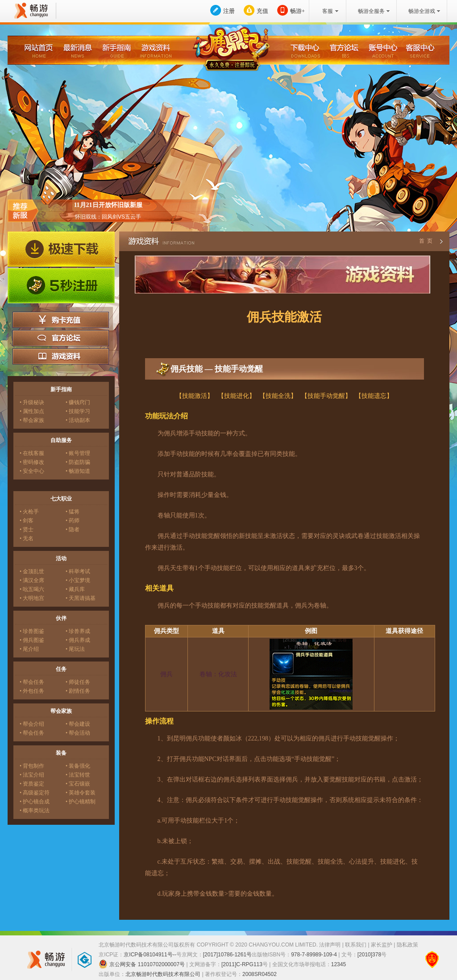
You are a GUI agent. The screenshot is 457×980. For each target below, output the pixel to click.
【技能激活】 (195, 396)
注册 (229, 11)
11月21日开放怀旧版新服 (108, 205)
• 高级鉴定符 (35, 793)
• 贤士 (27, 529)
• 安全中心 (32, 471)
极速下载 (61, 249)
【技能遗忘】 (374, 396)
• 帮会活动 (78, 733)
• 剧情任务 (78, 691)
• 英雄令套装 (81, 793)
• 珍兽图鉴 (32, 631)
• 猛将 (73, 512)
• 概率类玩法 (35, 810)
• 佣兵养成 (78, 640)
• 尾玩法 (75, 649)
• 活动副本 (78, 420)
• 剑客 (27, 521)
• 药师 (73, 521)
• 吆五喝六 (32, 589)
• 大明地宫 (32, 598)
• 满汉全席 (32, 580)
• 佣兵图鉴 (32, 640)
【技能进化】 (237, 396)
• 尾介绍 (29, 649)
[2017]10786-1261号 (227, 955)
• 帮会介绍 (32, 724)
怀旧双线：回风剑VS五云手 (108, 217)
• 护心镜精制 (81, 802)
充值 (262, 11)
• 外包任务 (32, 691)
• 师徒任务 (78, 682)
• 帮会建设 (78, 724)
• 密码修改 (32, 462)
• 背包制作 (32, 766)
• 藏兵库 (75, 589)
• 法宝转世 (78, 775)
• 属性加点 (32, 411)
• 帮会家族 (32, 420)
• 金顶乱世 (32, 571)
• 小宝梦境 (78, 580)
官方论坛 (61, 338)
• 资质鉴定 (32, 784)
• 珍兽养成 (78, 631)
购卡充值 (61, 320)
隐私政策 (407, 945)
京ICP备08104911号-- (150, 955)
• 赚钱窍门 (78, 402)
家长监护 (382, 945)
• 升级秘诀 (32, 402)
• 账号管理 (78, 453)
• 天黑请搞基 (81, 598)
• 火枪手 (29, 512)
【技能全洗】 (278, 396)
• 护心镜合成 (35, 802)
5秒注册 (61, 286)
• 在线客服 (32, 453)
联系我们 (356, 945)
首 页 (426, 241)
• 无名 (27, 538)
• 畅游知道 (78, 471)
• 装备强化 (78, 766)
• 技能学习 (78, 411)
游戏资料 (61, 356)
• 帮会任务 (32, 682)
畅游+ (297, 11)
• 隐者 (73, 529)
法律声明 (330, 945)
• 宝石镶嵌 (78, 784)
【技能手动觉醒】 (326, 396)
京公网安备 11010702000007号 (142, 964)
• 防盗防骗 (78, 462)
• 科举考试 (78, 571)
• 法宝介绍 (32, 775)
